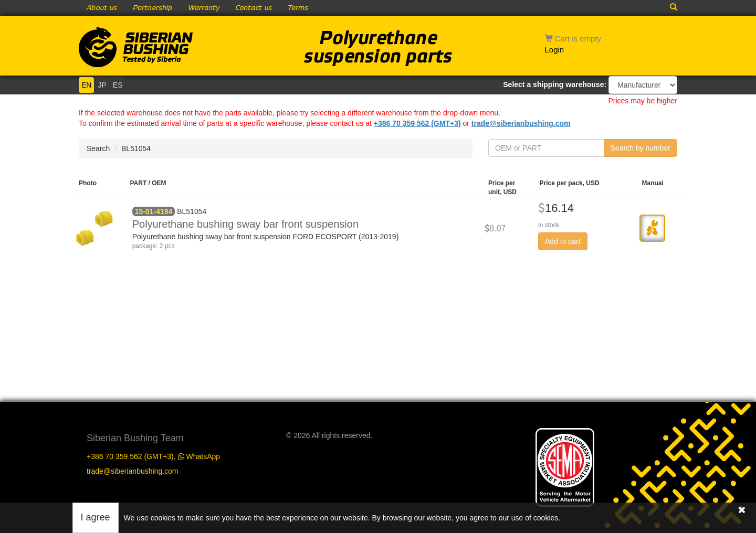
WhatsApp (199, 456)
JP (102, 85)
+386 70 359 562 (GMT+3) (417, 123)
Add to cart (563, 241)
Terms (298, 8)
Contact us (254, 8)
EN (86, 85)
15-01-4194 (154, 211)
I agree (96, 517)
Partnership (153, 8)
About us (102, 8)
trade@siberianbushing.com (521, 123)
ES (118, 85)
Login (555, 50)
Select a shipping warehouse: (555, 84)
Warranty (204, 8)
